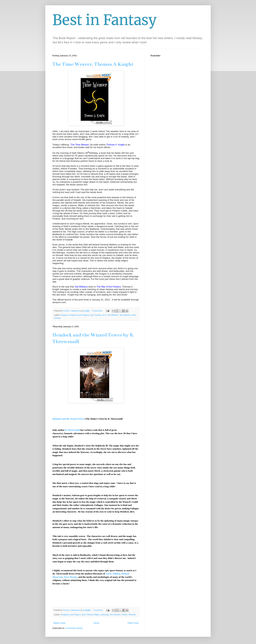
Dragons (64, 315)
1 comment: (98, 610)
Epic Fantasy (96, 315)
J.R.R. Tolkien (113, 574)
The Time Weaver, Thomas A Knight (93, 64)
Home (97, 623)
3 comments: (98, 311)
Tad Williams (113, 315)
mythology (104, 615)
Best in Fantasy (105, 20)
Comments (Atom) (74, 628)
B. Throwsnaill (72, 430)
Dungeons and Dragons (79, 315)
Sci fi (104, 315)
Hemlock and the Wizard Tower (68, 419)
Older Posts (133, 623)
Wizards (132, 615)
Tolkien (125, 615)
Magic (97, 615)
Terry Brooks (125, 315)
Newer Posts (59, 623)
